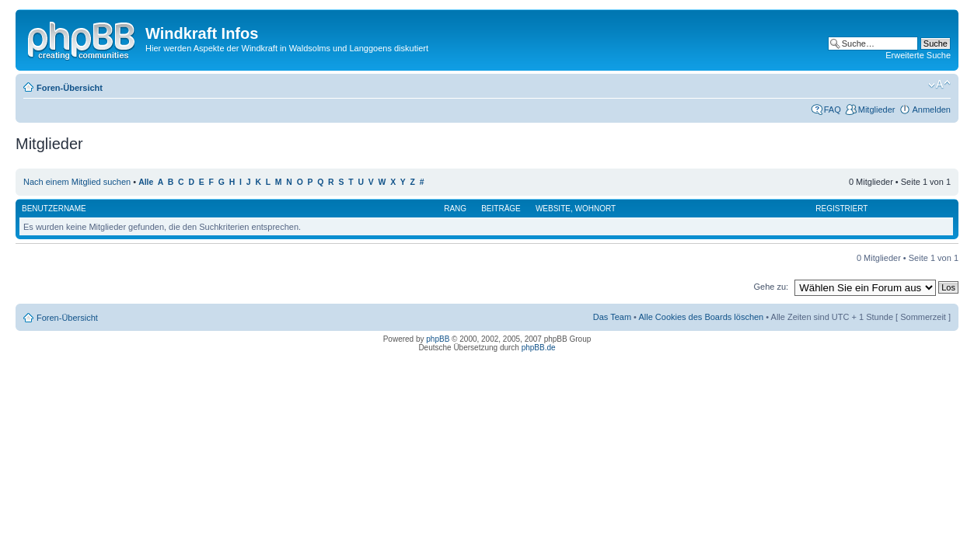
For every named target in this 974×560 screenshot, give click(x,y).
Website (553, 209)
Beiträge (501, 209)
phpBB (438, 339)
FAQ (833, 110)
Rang (455, 209)
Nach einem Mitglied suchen (77, 182)
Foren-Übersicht (70, 88)
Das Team (612, 317)
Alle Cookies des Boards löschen (701, 317)
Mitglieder (877, 110)
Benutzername (54, 209)
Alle (146, 182)
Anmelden (931, 110)
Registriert (841, 209)
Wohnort (596, 209)
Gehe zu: (771, 287)
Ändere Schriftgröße (939, 85)
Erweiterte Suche (918, 55)
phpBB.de (539, 348)
